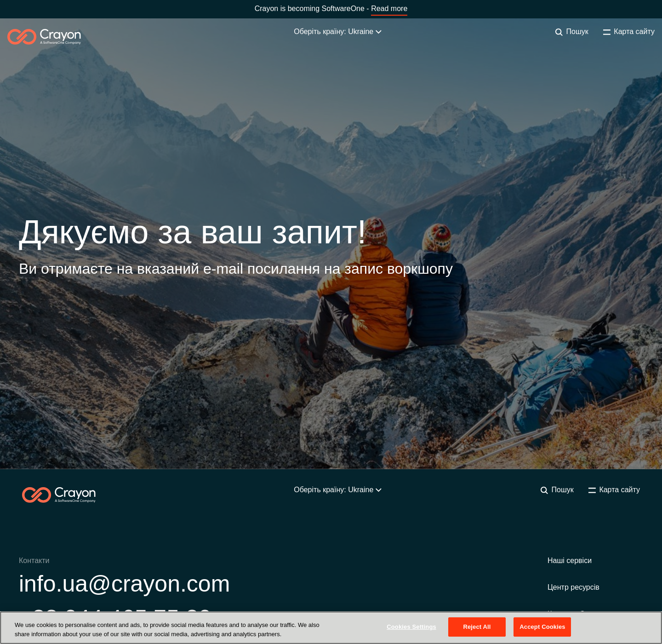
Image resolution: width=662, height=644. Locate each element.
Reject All (477, 627)
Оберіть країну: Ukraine (337, 32)
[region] (331, 628)
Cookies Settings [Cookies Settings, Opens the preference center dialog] (411, 627)
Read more (389, 9)
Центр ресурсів (574, 587)
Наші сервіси (570, 561)
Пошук (572, 32)
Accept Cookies (542, 627)
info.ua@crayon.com (124, 584)
